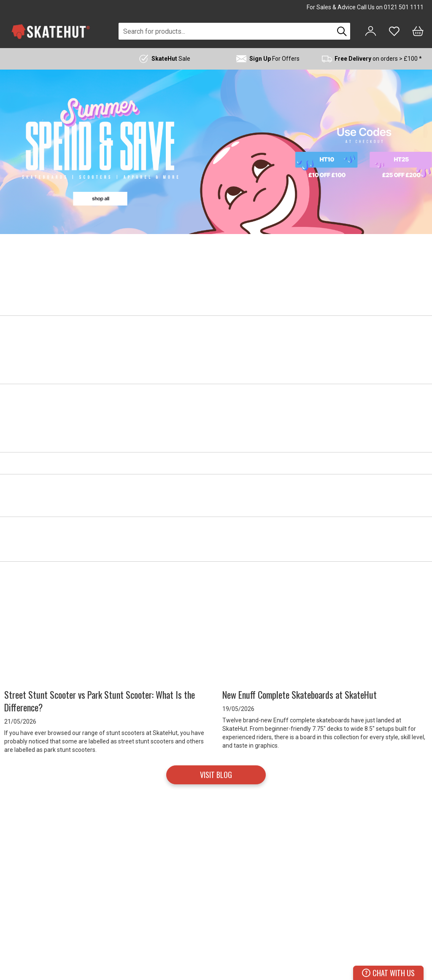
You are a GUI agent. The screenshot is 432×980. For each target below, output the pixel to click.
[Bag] (418, 31)
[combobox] (226, 31)
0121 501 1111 (404, 7)
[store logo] (51, 31)
